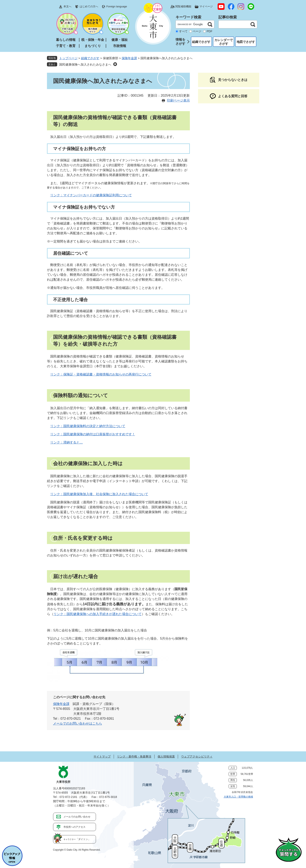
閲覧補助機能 (183, 6)
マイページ (206, 6)
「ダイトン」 (77, 839)
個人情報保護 (166, 756)
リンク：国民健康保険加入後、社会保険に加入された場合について (99, 494)
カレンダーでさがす (224, 42)
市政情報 (120, 46)
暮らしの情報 (66, 40)
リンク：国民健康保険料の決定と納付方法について (88, 426)
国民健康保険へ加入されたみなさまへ (85, 64)
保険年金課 (129, 58)
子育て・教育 (66, 46)
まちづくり (93, 46)
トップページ (68, 58)
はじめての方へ (89, 6)
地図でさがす (246, 42)
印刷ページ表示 (178, 100)
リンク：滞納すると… (67, 442)
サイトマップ (102, 756)
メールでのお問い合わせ (77, 817)
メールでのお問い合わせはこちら (78, 723)
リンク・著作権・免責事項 (134, 756)
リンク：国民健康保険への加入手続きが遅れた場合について (98, 614)
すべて (183, 31)
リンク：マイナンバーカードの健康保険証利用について (91, 195)
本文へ (67, 6)
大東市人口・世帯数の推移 (238, 797)
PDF (209, 31)
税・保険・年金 (93, 40)
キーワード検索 (188, 17)
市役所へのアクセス (75, 827)
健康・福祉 (120, 40)
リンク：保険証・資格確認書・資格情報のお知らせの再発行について (101, 374)
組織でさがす (201, 42)
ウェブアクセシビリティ (197, 756)
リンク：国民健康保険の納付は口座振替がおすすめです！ (93, 434)
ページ (197, 31)
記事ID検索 (228, 17)
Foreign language (117, 6)
